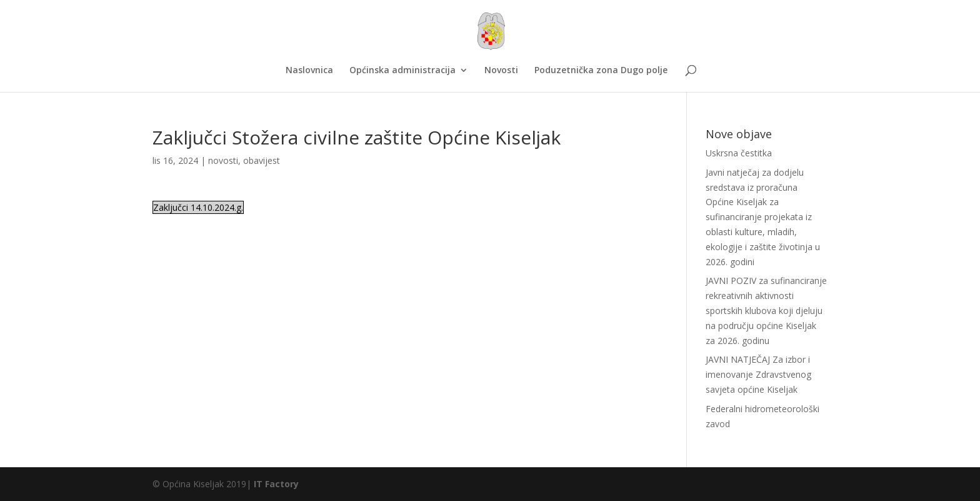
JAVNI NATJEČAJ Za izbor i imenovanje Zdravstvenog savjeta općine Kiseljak (758, 374)
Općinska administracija (402, 71)
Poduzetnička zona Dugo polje (601, 71)
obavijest (262, 160)
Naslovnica (309, 71)
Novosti (501, 71)
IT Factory (276, 484)
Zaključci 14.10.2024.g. (198, 207)
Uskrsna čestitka (739, 153)
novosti (223, 160)
